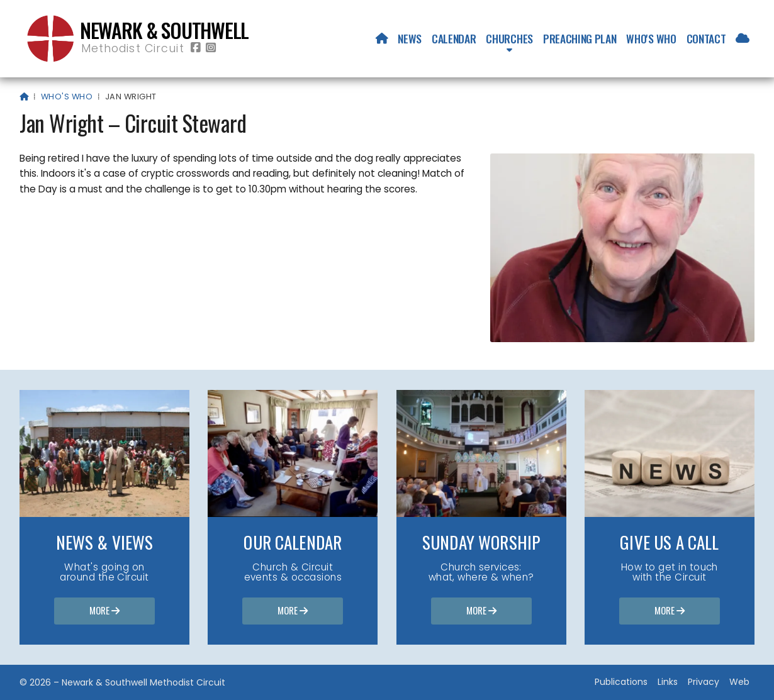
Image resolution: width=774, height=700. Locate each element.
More (104, 611)
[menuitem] (382, 38)
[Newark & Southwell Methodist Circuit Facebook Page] (196, 48)
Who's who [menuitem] (651, 38)
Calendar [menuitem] (454, 38)
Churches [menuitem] (509, 38)
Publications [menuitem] (621, 682)
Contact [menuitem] (706, 38)
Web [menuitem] (739, 682)
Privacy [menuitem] (704, 682)
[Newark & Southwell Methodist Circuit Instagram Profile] (211, 48)
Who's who (67, 97)
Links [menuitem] (668, 682)
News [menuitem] (410, 38)
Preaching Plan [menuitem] (580, 38)
